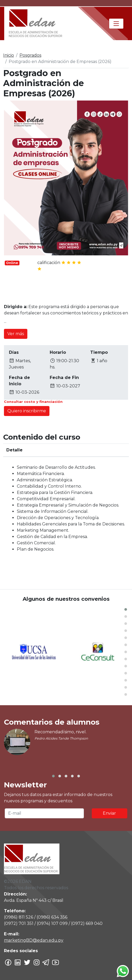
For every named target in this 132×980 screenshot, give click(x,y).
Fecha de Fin (64, 378)
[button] (126, 609)
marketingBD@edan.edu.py (34, 940)
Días (14, 352)
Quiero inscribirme (27, 411)
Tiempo (99, 352)
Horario (58, 352)
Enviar (109, 813)
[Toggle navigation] (116, 24)
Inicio (9, 55)
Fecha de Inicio (19, 381)
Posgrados (30, 55)
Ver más (16, 334)
